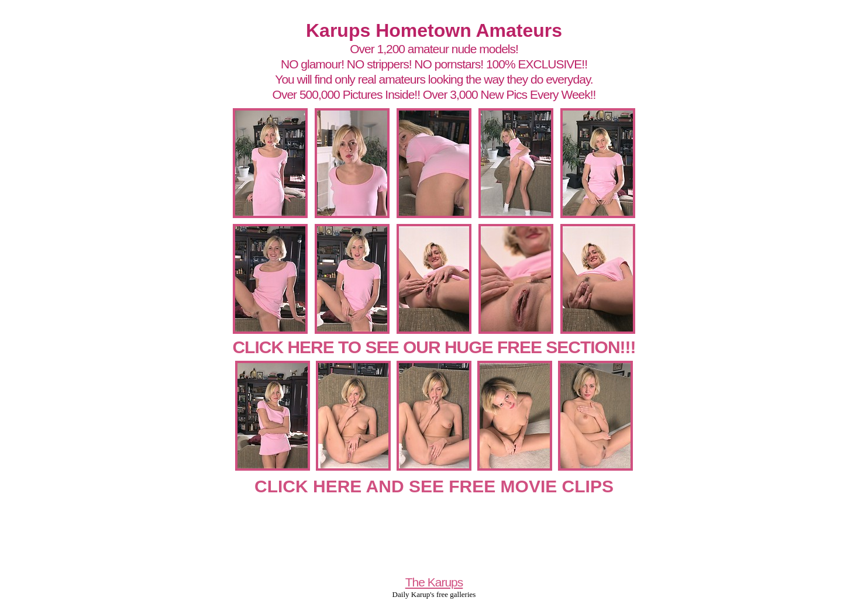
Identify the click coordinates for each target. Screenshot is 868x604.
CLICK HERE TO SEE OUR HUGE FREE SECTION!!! (434, 347)
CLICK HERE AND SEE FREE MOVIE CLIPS (434, 486)
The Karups (434, 582)
